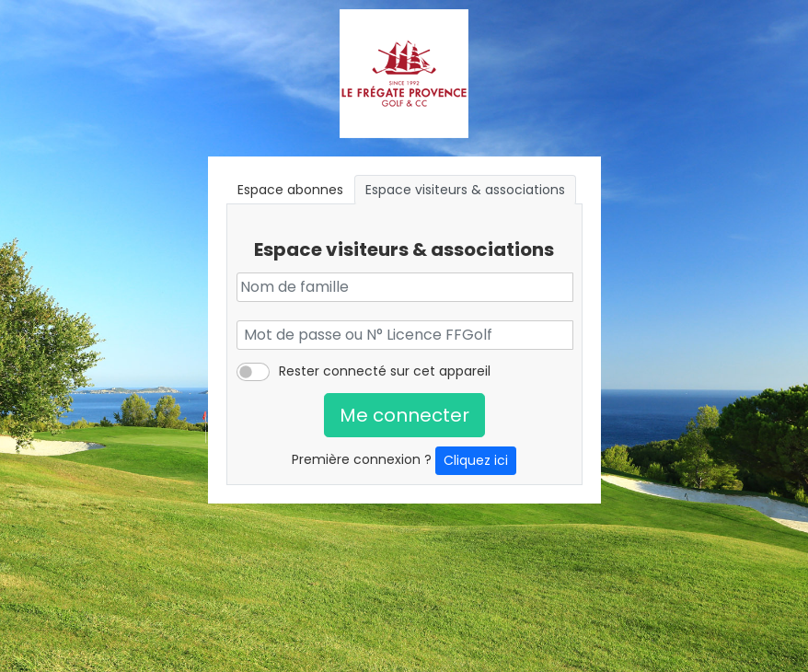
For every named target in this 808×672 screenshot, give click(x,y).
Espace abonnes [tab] (290, 190)
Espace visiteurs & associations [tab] (465, 190)
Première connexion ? (404, 461)
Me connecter (404, 415)
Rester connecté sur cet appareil (385, 371)
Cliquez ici (476, 460)
